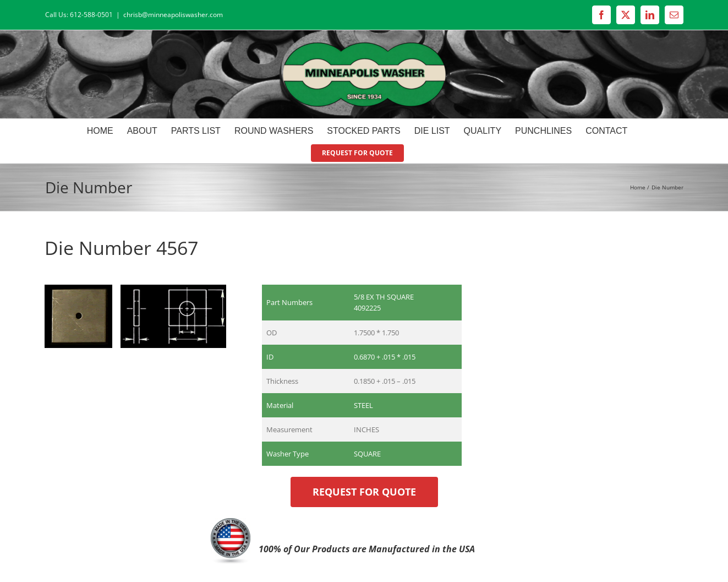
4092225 (367, 308)
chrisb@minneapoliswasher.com (173, 15)
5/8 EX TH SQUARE (384, 297)
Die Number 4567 (121, 248)
